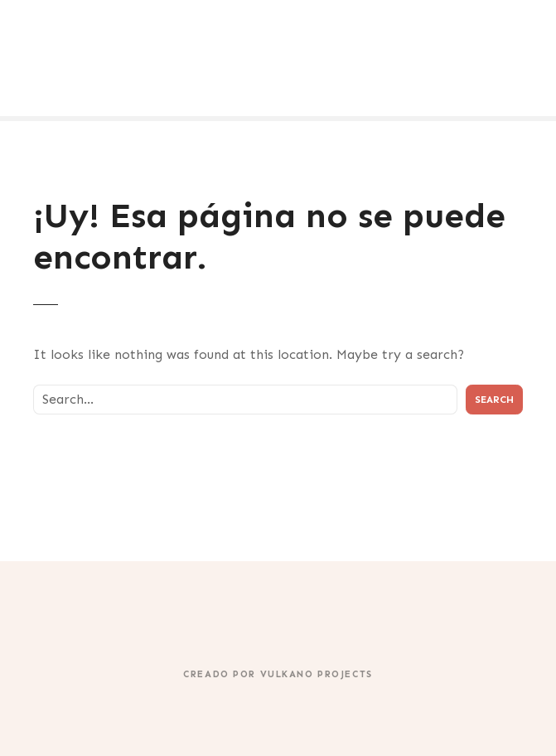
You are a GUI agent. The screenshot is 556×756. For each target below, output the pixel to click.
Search (494, 400)
